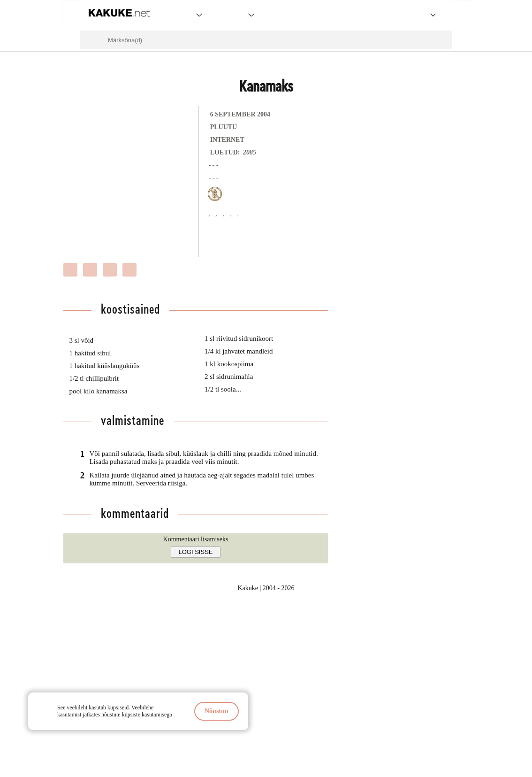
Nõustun (217, 711)
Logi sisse (196, 552)
